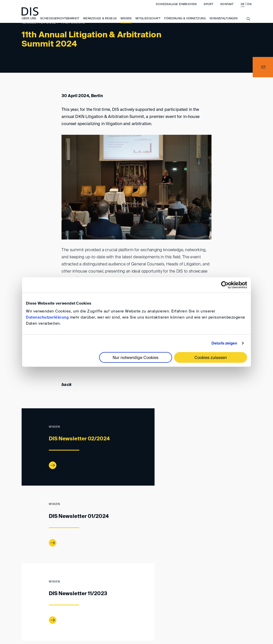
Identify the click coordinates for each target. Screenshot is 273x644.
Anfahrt (75, 607)
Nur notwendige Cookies (135, 358)
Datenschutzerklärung (47, 317)
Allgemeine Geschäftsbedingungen (160, 607)
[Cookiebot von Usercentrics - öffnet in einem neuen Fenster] (225, 285)
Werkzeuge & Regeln (100, 23)
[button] (263, 67)
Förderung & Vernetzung (185, 23)
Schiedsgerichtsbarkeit (60, 23)
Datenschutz (218, 607)
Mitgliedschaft (148, 23)
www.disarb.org (24, 586)
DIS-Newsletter (64, 586)
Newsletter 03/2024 (101, 586)
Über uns (29, 23)
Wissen (126, 23)
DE (243, 9)
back (66, 385)
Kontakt (227, 9)
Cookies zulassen (211, 358)
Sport (208, 9)
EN (249, 9)
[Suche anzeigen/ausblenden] (248, 26)
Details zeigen (224, 343)
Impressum (103, 607)
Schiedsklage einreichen (176, 9)
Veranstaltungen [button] (223, 23)
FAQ (244, 607)
